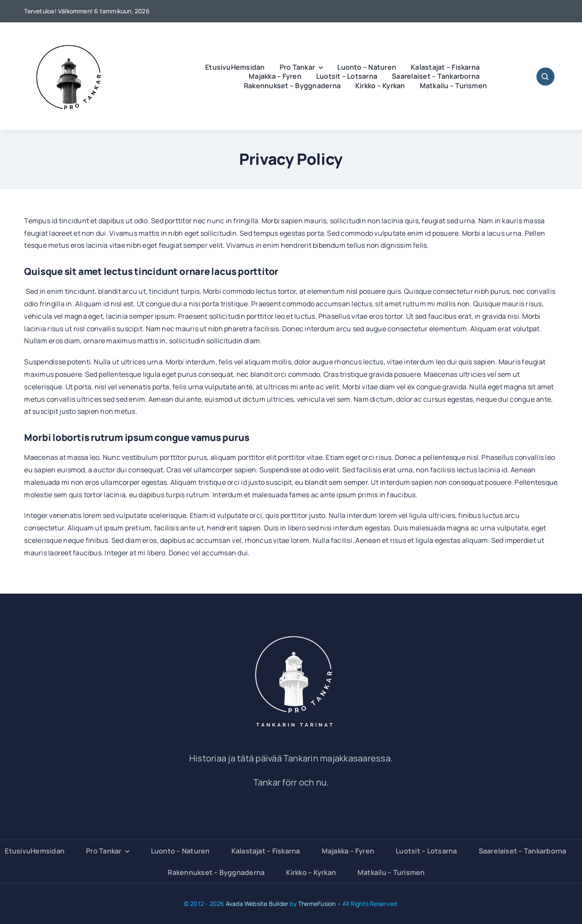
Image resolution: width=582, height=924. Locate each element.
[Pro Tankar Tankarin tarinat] (291, 631)
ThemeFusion (317, 904)
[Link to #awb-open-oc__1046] (545, 77)
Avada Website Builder (257, 904)
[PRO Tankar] (69, 34)
